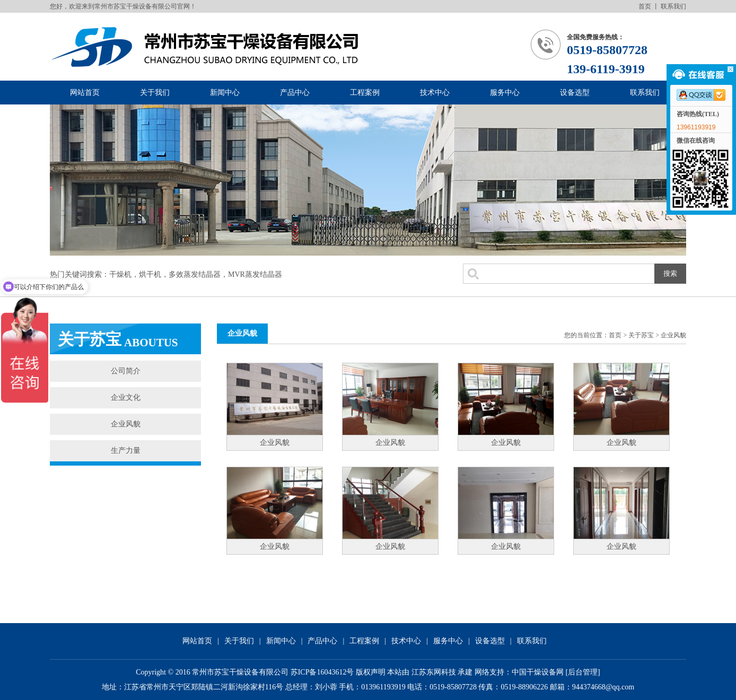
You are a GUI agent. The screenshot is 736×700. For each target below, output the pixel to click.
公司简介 (126, 371)
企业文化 (126, 397)
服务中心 (505, 93)
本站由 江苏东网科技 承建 (430, 672)
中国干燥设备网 (538, 672)
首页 (645, 6)
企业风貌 (126, 424)
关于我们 (155, 93)
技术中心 (435, 93)
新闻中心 (225, 93)
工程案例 (365, 93)
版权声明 (371, 672)
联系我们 (673, 6)
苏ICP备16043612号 (322, 672)
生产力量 (126, 450)
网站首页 (85, 93)
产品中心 (295, 93)
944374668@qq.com (603, 687)
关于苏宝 (641, 335)
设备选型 (575, 93)
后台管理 (583, 672)
